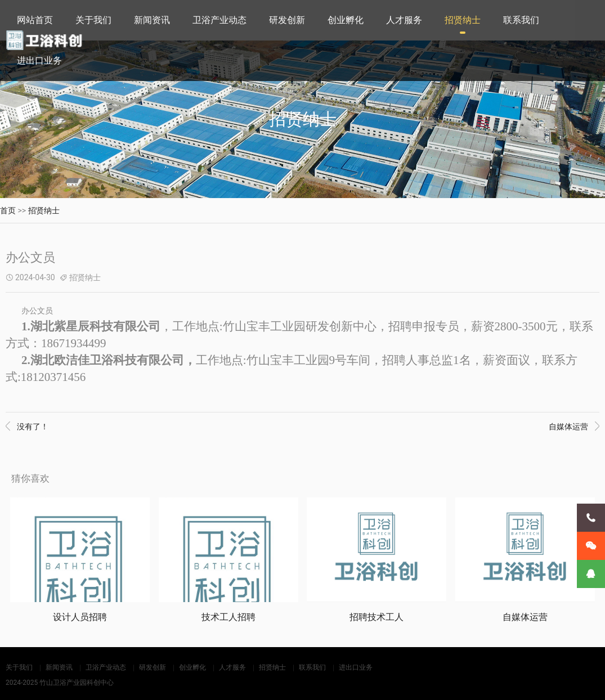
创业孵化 (346, 20)
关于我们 (93, 20)
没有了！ (27, 427)
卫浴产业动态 (219, 20)
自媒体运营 (574, 427)
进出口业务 (39, 60)
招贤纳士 (463, 20)
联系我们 (521, 20)
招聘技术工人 (377, 616)
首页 (8, 210)
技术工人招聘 (228, 616)
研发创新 (287, 20)
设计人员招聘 (80, 616)
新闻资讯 (152, 20)
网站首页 (35, 20)
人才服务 (404, 20)
